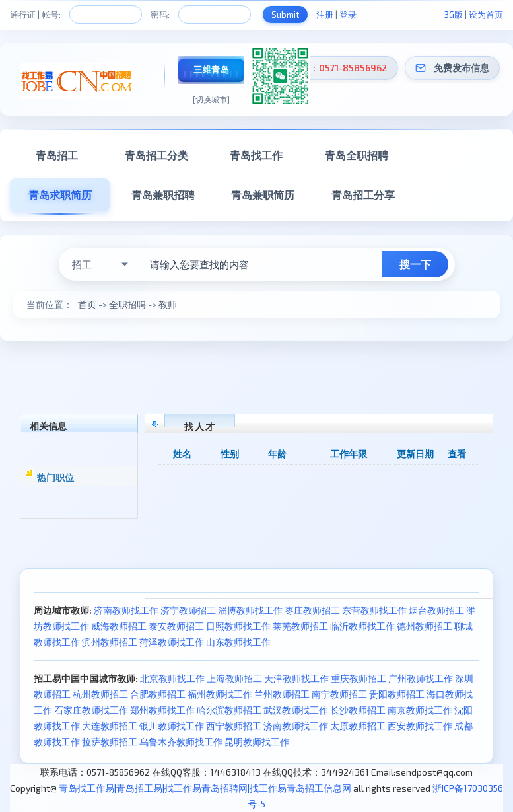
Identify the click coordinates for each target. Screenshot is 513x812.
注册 (325, 15)
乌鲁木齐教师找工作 (181, 742)
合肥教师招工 (158, 694)
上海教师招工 (234, 678)
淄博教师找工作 (250, 610)
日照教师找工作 (238, 626)
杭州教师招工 (100, 694)
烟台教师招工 (436, 610)
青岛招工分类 (156, 155)
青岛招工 (57, 155)
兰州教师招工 (282, 694)
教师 (168, 304)
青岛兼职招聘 (163, 195)
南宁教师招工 (339, 694)
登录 (348, 15)
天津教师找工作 (296, 678)
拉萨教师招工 (110, 742)
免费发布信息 (462, 68)
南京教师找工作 (420, 710)
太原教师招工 (358, 726)
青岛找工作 (256, 155)
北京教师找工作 (172, 678)
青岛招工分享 (363, 195)
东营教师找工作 (374, 610)
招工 (82, 264)
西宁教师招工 (234, 726)
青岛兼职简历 (263, 195)
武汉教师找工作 (296, 710)
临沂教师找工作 (362, 626)
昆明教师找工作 (257, 742)
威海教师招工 (119, 626)
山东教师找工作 (238, 642)
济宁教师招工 (188, 610)
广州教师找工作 (421, 678)
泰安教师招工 (176, 626)
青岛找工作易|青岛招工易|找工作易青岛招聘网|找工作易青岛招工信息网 (205, 788)
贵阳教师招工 (397, 694)
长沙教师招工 (358, 710)
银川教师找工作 (172, 726)
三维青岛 (211, 69)
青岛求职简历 (60, 195)
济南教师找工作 (126, 610)
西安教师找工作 (420, 726)
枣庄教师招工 (312, 610)
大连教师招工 (110, 726)
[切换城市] (211, 99)
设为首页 (486, 15)
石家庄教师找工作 (91, 710)
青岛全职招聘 (357, 155)
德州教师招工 (425, 626)
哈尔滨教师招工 (229, 710)
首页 (87, 304)
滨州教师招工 (110, 642)
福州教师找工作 (220, 694)
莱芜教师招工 (300, 626)
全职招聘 (127, 304)
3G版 (454, 15)
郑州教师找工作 (162, 710)
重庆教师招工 (359, 678)
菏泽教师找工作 (172, 642)
